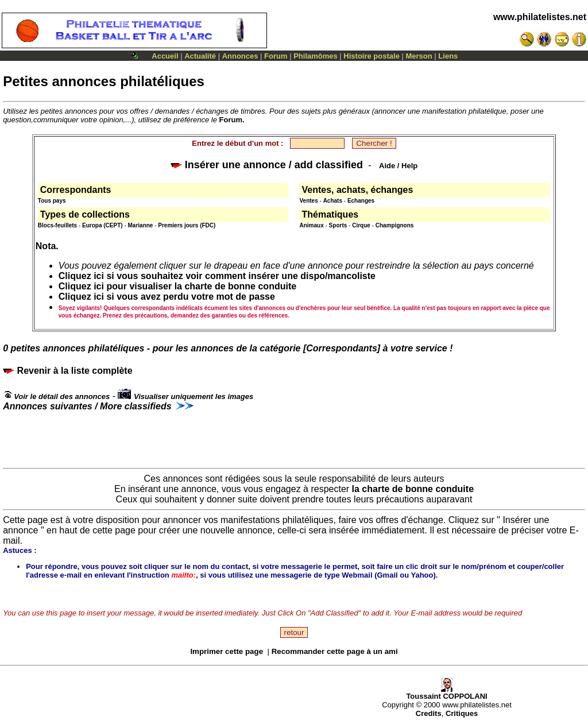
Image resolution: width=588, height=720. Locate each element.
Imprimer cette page (227, 651)
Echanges (361, 201)
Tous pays (52, 201)
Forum (276, 56)
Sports (338, 225)
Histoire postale (372, 56)
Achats (333, 201)
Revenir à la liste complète (67, 371)
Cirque (361, 225)
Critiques (462, 713)
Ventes (308, 201)
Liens (448, 56)
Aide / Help (398, 166)
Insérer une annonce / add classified (267, 165)
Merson (419, 56)
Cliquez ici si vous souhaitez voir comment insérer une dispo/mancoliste (217, 276)
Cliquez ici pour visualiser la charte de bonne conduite (177, 286)
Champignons (395, 225)
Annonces (240, 56)
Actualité (200, 56)
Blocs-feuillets (57, 225)
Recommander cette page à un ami (335, 651)
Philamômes (316, 56)
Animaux (311, 225)
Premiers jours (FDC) (187, 225)
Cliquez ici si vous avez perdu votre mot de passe (167, 297)
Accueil (165, 56)
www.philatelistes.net (540, 17)
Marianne (141, 225)
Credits (429, 713)
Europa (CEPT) (102, 225)
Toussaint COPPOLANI (446, 693)
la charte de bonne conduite (413, 489)
